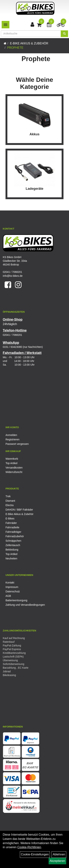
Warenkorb (12, 459)
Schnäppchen (13, 541)
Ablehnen (59, 854)
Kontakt (10, 583)
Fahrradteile (12, 527)
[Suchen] (64, 34)
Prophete (15, 48)
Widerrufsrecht (14, 472)
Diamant (10, 501)
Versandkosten (14, 468)
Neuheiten (11, 558)
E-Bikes (10, 519)
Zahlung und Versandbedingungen (25, 605)
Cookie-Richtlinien (29, 847)
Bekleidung (12, 550)
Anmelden (11, 435)
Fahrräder (11, 523)
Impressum (12, 587)
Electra (10, 505)
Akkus (34, 134)
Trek (8, 496)
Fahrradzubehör (15, 536)
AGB (8, 596)
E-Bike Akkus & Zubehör (29, 43)
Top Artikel (11, 463)
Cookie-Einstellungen (35, 854)
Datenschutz (13, 591)
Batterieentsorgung (16, 600)
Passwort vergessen (17, 444)
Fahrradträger (13, 532)
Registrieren (12, 439)
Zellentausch (13, 545)
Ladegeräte (34, 189)
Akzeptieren (57, 861)
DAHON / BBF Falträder (19, 510)
